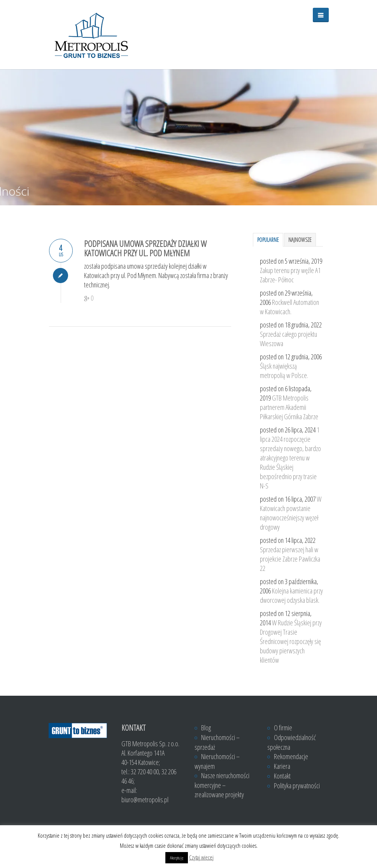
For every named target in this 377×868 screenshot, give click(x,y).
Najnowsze (300, 240)
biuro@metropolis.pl (145, 800)
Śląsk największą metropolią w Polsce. (284, 371)
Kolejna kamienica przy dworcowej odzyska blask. (291, 595)
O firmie (283, 728)
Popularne (268, 240)
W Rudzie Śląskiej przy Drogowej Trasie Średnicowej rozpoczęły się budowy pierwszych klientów (291, 641)
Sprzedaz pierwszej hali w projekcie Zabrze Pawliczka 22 (290, 559)
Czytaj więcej (201, 857)
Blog (206, 728)
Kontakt (282, 776)
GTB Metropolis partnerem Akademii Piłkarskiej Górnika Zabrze (289, 407)
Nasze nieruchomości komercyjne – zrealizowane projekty (222, 785)
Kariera (282, 766)
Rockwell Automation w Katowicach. (289, 307)
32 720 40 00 (145, 772)
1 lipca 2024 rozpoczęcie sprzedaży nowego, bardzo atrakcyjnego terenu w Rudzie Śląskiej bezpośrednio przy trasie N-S (290, 458)
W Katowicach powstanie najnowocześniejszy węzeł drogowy (291, 513)
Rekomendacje (291, 756)
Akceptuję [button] (177, 858)
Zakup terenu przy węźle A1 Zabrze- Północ (290, 275)
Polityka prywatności (297, 786)
